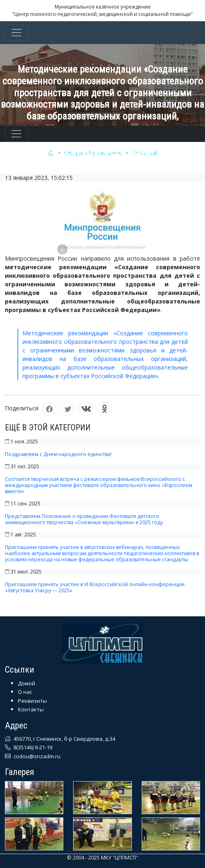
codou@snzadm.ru (36, 756)
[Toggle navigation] (16, 33)
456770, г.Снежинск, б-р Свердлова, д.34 (64, 739)
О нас (25, 692)
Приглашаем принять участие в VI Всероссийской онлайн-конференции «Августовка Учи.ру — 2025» (95, 587)
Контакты (31, 709)
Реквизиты (32, 701)
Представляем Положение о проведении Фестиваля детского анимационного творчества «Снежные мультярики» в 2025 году (84, 519)
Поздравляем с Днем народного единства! (58, 454)
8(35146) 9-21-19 (32, 747)
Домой (27, 683)
